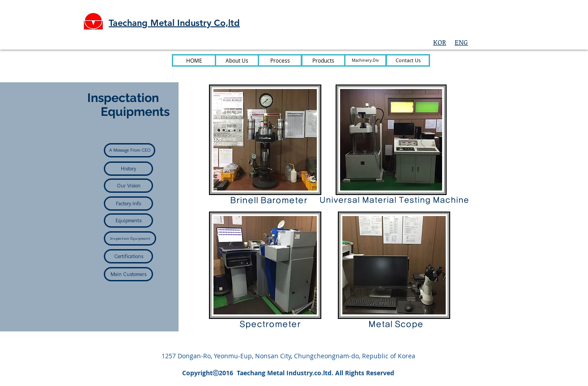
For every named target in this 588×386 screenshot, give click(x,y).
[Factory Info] (128, 204)
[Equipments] (128, 221)
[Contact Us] (408, 60)
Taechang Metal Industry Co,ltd (174, 23)
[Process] (280, 60)
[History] (128, 169)
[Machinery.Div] (365, 60)
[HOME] (194, 60)
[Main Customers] (128, 274)
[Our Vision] (128, 186)
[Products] (323, 60)
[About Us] (237, 60)
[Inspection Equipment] (130, 238)
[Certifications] (128, 256)
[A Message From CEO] (130, 150)
